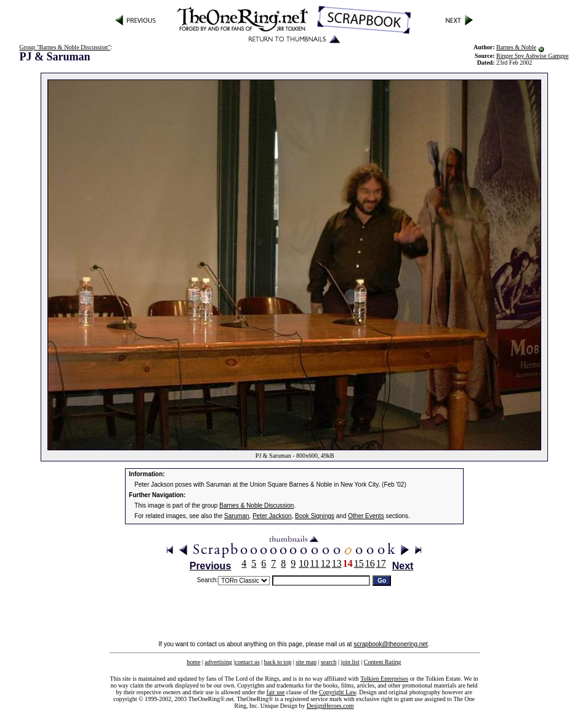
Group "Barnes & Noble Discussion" (65, 47)
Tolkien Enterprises (384, 679)
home (193, 662)
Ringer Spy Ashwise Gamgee (533, 56)
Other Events (366, 516)
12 (326, 563)
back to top (278, 662)
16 (370, 563)
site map (306, 662)
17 (381, 563)
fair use (276, 692)
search (329, 662)
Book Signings (315, 516)
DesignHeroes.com (330, 706)
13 (337, 563)
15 (359, 563)
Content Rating (383, 662)
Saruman (237, 516)
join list (350, 662)
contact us (248, 662)
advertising (219, 662)
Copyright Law (337, 692)
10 (304, 563)
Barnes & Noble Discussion (256, 505)
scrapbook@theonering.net (390, 644)
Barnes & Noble (516, 47)
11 (314, 563)
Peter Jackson (272, 516)
